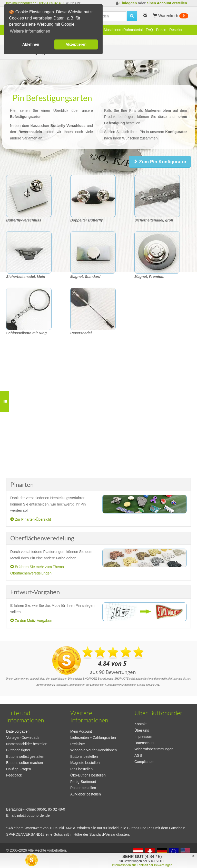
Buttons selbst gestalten (25, 756)
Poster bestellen (83, 788)
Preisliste (78, 744)
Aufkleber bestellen (86, 794)
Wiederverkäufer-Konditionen (93, 750)
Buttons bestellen (84, 756)
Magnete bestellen (85, 763)
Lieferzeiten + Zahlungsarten (93, 738)
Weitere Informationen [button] (30, 31)
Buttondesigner (18, 750)
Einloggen (128, 3)
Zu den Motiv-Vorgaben (31, 621)
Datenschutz (144, 743)
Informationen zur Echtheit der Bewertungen (142, 865)
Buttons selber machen (24, 763)
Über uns (142, 730)
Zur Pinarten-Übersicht (31, 519)
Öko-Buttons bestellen (88, 775)
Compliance (144, 762)
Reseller (176, 30)
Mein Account (81, 731)
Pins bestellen (81, 769)
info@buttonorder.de (21, 3)
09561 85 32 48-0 (52, 3)
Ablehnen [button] (31, 44)
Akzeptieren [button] (76, 44)
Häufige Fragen (19, 769)
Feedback (14, 775)
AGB (138, 755)
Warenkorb (171, 16)
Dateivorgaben (18, 731)
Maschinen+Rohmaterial (123, 30)
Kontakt (140, 724)
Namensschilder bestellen (27, 744)
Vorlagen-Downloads (23, 738)
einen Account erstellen (167, 3)
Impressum (143, 736)
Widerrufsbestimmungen (154, 749)
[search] (132, 16)
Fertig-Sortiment (83, 782)
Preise (161, 30)
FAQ (149, 30)
